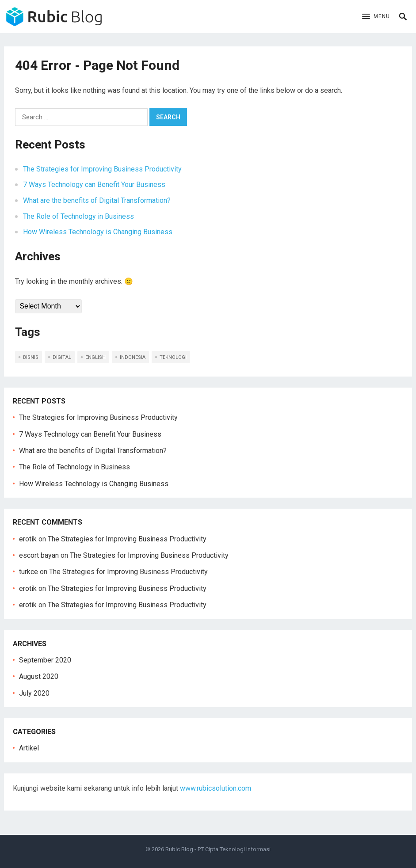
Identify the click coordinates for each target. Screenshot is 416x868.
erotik (28, 539)
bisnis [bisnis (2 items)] (31, 357)
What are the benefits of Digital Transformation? (97, 200)
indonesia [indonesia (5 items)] (133, 357)
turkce (29, 572)
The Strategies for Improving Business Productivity (102, 169)
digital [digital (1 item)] (62, 357)
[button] (376, 17)
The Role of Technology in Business (78, 216)
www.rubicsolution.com (216, 788)
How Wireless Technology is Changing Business (98, 232)
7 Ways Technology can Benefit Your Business (94, 185)
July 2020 (34, 693)
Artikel (29, 748)
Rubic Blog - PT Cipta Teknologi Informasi (218, 849)
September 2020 (45, 660)
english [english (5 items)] (95, 357)
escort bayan (39, 555)
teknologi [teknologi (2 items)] (173, 357)
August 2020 (39, 676)
